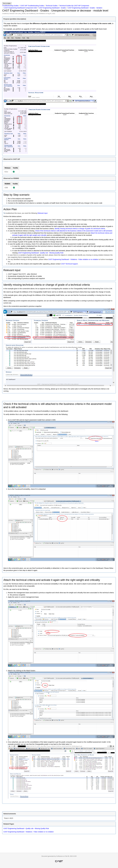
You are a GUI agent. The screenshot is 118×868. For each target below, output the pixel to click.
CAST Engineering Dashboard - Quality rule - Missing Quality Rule (41, 253)
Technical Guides (52, 6)
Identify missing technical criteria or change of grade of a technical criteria (80, 229)
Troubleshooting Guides (10, 6)
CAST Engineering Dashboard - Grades (52, 8)
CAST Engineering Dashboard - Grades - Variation (85, 8)
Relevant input (43, 213)
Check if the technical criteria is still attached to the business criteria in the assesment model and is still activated (74, 231)
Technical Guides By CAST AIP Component (74, 6)
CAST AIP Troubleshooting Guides (32, 6)
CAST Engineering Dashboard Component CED (20, 8)
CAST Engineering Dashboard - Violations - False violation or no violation (73, 259)
